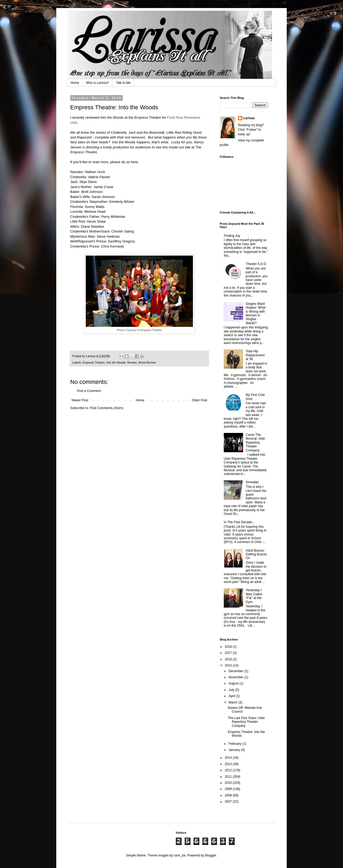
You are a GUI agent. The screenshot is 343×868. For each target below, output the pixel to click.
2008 (229, 795)
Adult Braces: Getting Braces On (256, 554)
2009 (229, 789)
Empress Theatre (148, 117)
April (232, 696)
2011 (229, 777)
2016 (229, 659)
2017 (229, 653)
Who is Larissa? (97, 83)
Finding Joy (232, 236)
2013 (229, 764)
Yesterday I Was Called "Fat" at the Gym (254, 596)
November (236, 677)
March (234, 702)
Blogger (211, 855)
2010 (229, 783)
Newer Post (80, 400)
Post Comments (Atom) (107, 408)
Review (132, 362)
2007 (229, 802)
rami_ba (180, 855)
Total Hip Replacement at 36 (255, 355)
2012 (229, 770)
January (235, 750)
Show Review (147, 362)
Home (75, 83)
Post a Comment (89, 391)
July (232, 690)
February (235, 744)
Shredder (252, 482)
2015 (229, 665)
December (236, 671)
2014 (229, 758)
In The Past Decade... (239, 522)
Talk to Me (123, 83)
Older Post (200, 400)
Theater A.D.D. (256, 264)
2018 (229, 647)
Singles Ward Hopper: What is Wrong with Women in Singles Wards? (256, 313)
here (135, 162)
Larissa (249, 118)
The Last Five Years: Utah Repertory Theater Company (246, 722)
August (234, 683)
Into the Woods (116, 362)
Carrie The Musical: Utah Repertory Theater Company (256, 443)
